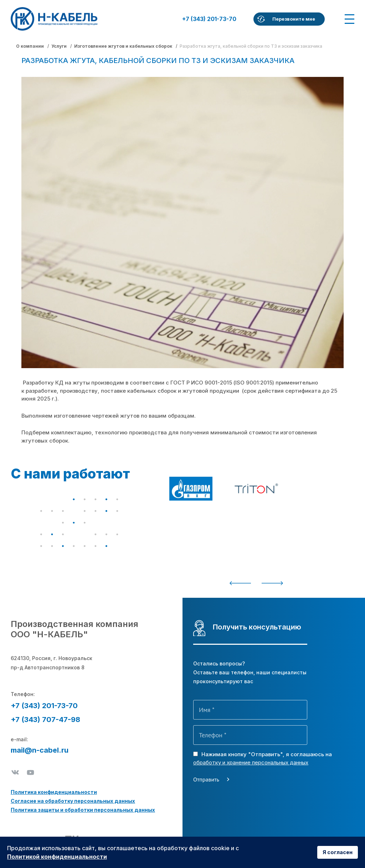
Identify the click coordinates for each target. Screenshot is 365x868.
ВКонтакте (15, 773)
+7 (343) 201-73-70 (209, 19)
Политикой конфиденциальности (57, 857)
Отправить (206, 779)
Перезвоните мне (294, 19)
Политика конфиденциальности (54, 792)
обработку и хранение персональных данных (251, 762)
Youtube (30, 773)
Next (272, 583)
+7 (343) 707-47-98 (45, 720)
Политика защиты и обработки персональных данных (83, 810)
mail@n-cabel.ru (40, 750)
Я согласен (338, 852)
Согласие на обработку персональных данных (73, 801)
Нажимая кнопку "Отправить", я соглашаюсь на (263, 758)
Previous (240, 583)
